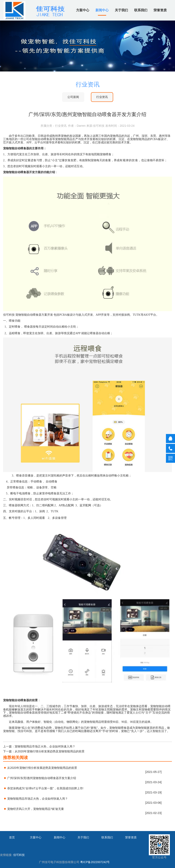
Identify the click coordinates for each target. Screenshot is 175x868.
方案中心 (83, 10)
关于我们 (121, 10)
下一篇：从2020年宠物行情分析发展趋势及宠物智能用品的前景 (44, 751)
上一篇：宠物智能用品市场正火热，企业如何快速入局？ (39, 746)
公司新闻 (73, 97)
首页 (12, 837)
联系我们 (141, 10)
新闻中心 (102, 10)
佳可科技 (19, 855)
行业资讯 (102, 97)
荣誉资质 (160, 10)
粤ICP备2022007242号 (95, 862)
